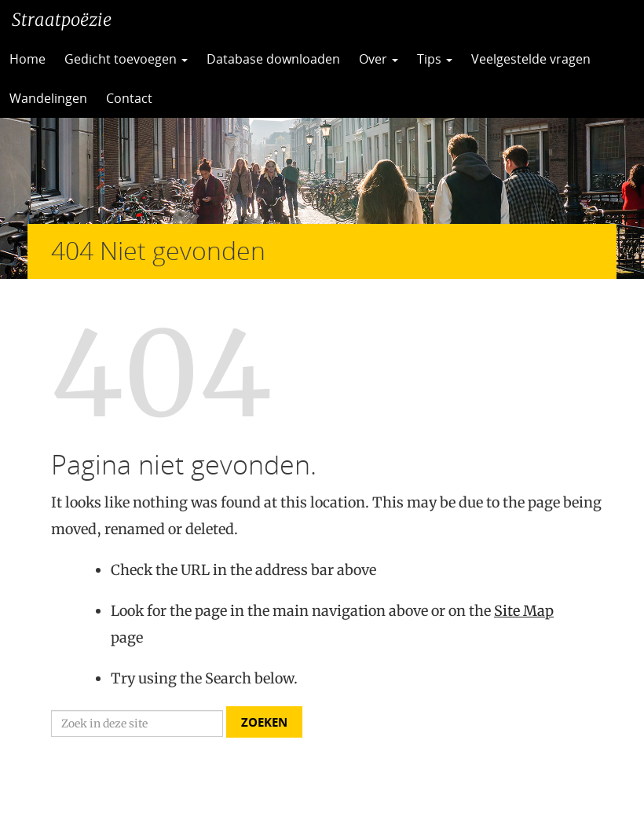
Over (379, 59)
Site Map (524, 611)
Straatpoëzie (62, 20)
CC (200, 98)
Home (27, 59)
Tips (435, 59)
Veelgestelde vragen (531, 59)
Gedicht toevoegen (126, 59)
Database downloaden (273, 59)
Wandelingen (48, 98)
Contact (129, 98)
